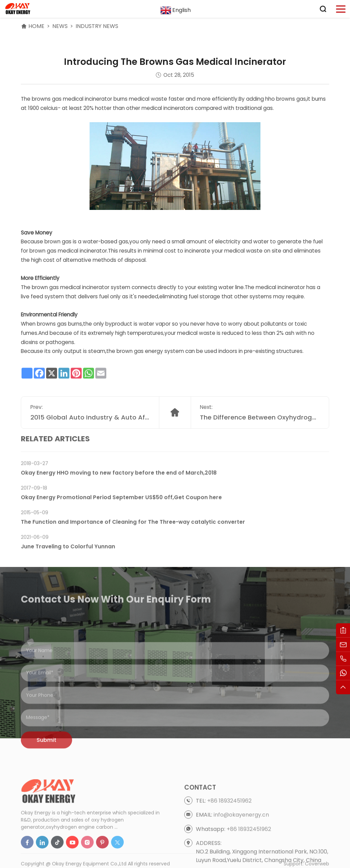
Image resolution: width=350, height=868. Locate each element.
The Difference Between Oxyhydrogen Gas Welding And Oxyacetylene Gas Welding (260, 424)
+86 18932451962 (229, 819)
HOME (36, 26)
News (60, 26)
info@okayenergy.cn (241, 833)
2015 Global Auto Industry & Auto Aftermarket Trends (90, 424)
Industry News (97, 26)
